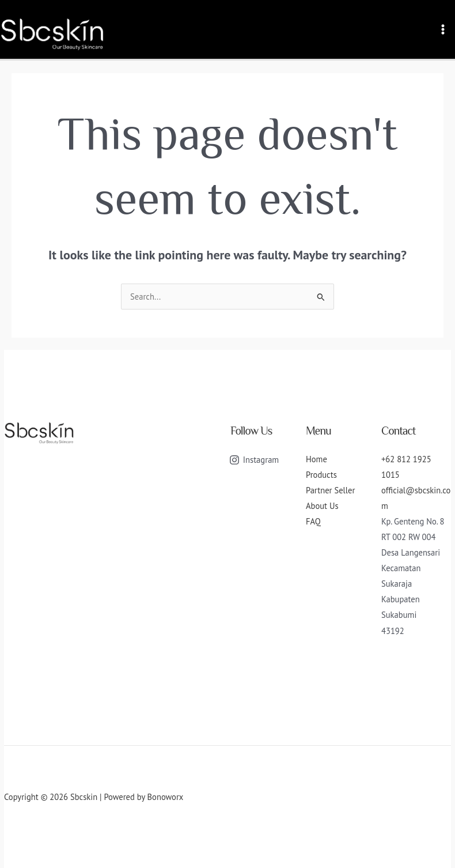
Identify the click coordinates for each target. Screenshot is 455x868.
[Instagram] (254, 460)
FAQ (313, 521)
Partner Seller (330, 490)
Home (316, 459)
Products (321, 475)
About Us (322, 506)
